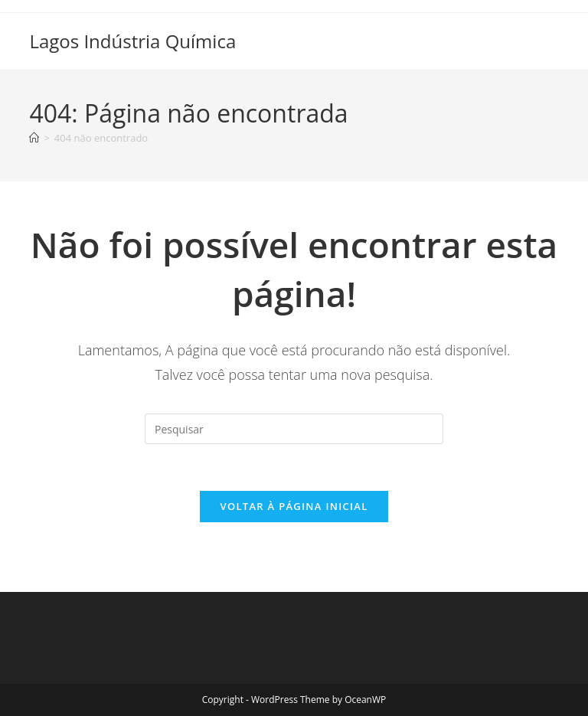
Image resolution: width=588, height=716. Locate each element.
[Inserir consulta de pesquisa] (294, 429)
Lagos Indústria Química (132, 41)
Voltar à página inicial (294, 506)
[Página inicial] (34, 138)
